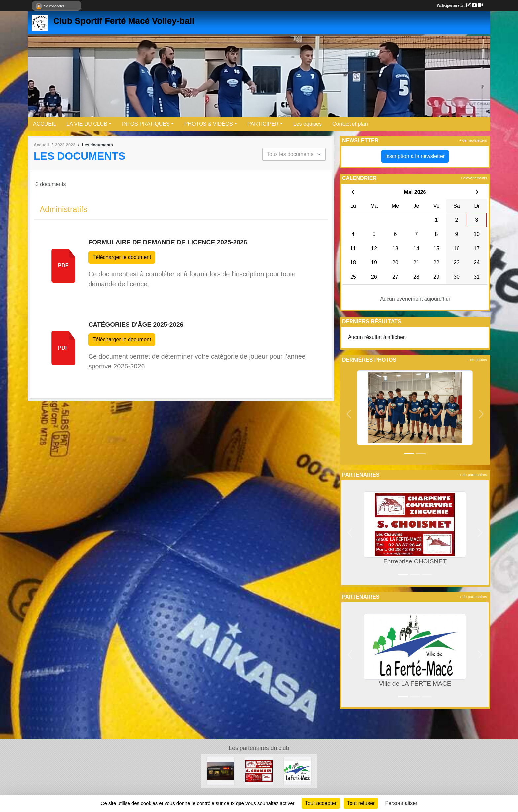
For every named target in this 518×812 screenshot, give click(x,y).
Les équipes (308, 124)
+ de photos (477, 360)
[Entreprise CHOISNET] (259, 771)
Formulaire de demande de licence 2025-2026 (168, 242)
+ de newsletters (473, 140)
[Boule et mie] (221, 771)
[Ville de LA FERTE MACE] (297, 771)
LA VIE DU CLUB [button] (87, 124)
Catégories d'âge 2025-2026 (136, 324)
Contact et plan (350, 124)
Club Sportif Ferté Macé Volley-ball (124, 21)
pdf (63, 266)
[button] (349, 414)
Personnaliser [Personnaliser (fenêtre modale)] (401, 803)
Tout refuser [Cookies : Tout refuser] (361, 803)
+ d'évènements (474, 178)
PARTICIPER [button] (263, 124)
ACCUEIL (44, 124)
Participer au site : (460, 5)
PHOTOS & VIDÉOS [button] (209, 124)
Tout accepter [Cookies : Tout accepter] (321, 803)
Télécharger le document (122, 257)
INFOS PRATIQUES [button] (146, 124)
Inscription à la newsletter (415, 156)
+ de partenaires (473, 475)
